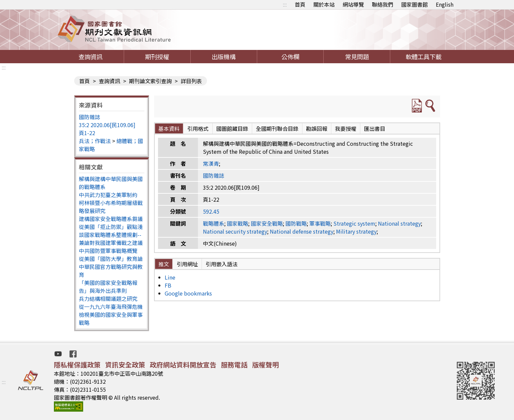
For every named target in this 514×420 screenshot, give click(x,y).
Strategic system (354, 223)
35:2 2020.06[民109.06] (107, 125)
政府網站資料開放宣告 (183, 365)
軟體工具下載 (424, 57)
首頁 (300, 4)
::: (285, 4)
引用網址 (187, 264)
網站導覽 (353, 4)
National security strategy (235, 231)
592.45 (211, 211)
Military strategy (356, 231)
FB (168, 285)
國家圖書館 (415, 4)
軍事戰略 (320, 223)
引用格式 (198, 128)
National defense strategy (302, 231)
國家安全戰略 (267, 223)
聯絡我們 (383, 4)
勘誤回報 (317, 128)
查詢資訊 (90, 57)
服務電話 (234, 365)
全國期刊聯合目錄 (277, 128)
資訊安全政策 (125, 365)
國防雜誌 (89, 117)
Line (170, 277)
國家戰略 (238, 223)
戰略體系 (214, 223)
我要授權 (346, 128)
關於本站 (324, 4)
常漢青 (211, 163)
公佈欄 (290, 57)
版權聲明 (265, 365)
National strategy (399, 223)
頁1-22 (87, 133)
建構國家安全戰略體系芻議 (111, 219)
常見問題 (357, 57)
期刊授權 (157, 57)
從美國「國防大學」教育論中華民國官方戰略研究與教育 (111, 267)
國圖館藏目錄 (232, 128)
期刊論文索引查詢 (150, 81)
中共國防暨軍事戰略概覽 (108, 251)
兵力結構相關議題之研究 (108, 299)
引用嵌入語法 (222, 264)
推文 (164, 264)
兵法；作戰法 (95, 141)
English (445, 4)
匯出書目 (375, 128)
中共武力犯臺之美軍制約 (108, 195)
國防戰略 (296, 223)
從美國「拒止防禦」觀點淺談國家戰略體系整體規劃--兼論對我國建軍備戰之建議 (111, 235)
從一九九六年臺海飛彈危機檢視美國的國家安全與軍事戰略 (111, 315)
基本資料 (169, 128)
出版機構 (224, 57)
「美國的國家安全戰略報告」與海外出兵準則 (108, 287)
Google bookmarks (188, 293)
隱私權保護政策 (77, 365)
